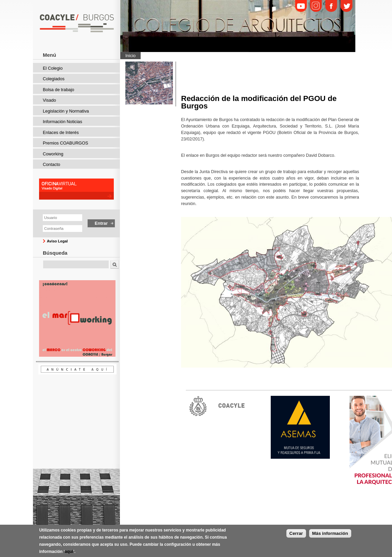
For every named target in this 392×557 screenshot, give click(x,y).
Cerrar (296, 533)
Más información (330, 533)
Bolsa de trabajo (58, 90)
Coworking (53, 154)
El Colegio (53, 68)
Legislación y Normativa (66, 111)
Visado (49, 100)
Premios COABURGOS (66, 143)
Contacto (51, 164)
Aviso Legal (57, 241)
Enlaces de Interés (61, 132)
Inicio (130, 56)
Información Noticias (63, 122)
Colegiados (54, 79)
